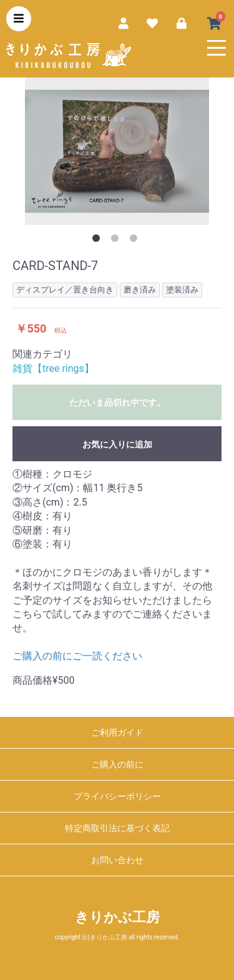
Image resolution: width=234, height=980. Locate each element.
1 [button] (99, 241)
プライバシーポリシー (117, 796)
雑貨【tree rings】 (53, 368)
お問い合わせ (117, 860)
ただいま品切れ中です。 (117, 402)
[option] (117, 151)
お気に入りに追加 (117, 444)
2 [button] (117, 241)
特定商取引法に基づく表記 (117, 828)
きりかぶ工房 (117, 917)
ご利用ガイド (117, 732)
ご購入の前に (117, 764)
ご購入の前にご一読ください (77, 656)
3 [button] (136, 241)
